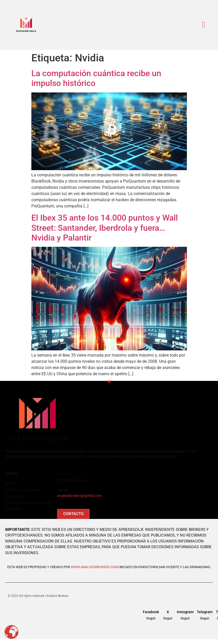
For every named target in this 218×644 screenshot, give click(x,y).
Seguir (151, 618)
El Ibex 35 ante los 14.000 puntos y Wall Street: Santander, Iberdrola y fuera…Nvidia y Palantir (105, 228)
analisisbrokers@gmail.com (79, 496)
